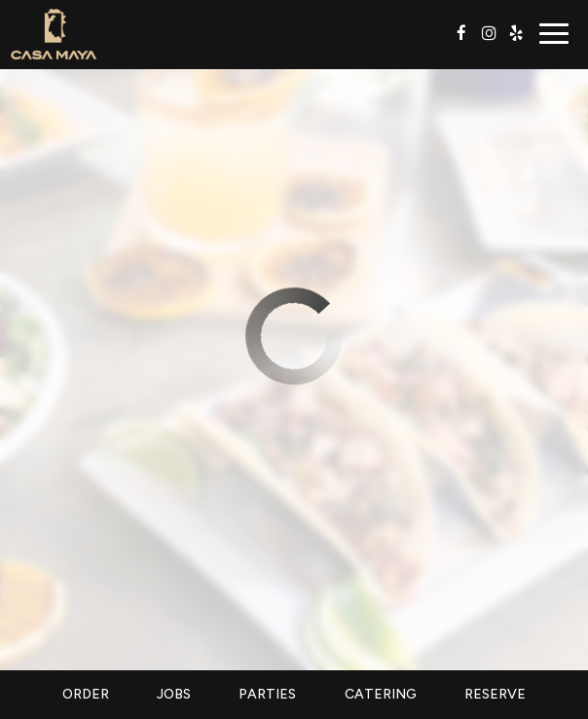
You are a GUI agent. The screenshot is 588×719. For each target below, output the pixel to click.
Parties (267, 694)
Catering (381, 694)
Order (86, 694)
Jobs (174, 694)
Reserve (495, 694)
